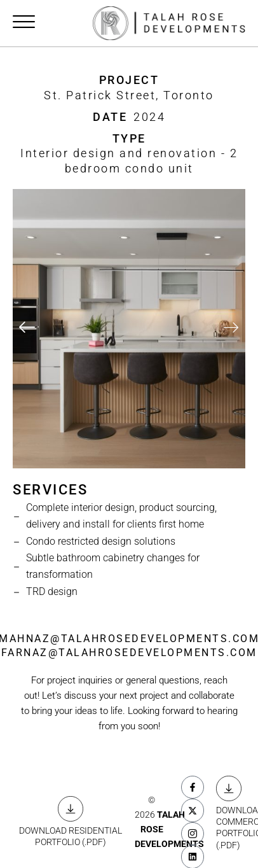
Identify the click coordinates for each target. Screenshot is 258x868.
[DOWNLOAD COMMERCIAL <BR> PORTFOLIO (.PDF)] (229, 788)
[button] (27, 329)
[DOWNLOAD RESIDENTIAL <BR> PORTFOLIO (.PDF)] (71, 809)
